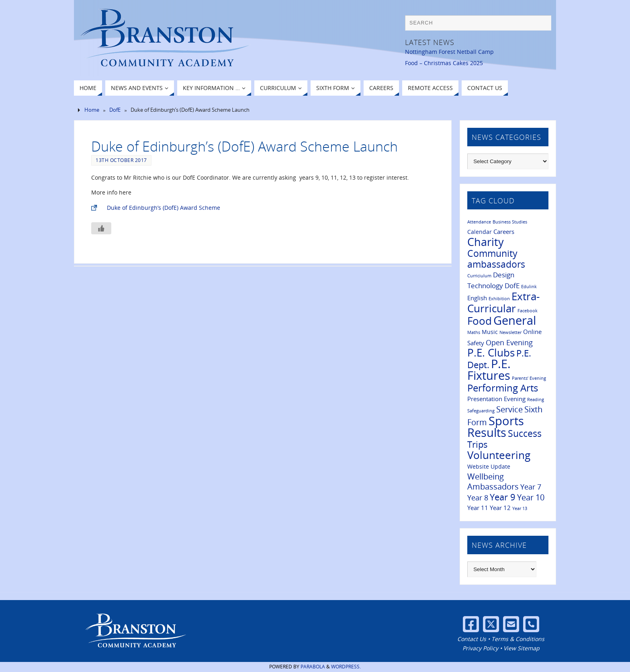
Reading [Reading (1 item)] (536, 400)
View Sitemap (522, 648)
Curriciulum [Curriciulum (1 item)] (479, 276)
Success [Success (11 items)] (525, 433)
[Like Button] (101, 228)
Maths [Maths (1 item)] (474, 332)
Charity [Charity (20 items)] (486, 242)
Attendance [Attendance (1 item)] (479, 222)
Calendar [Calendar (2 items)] (480, 232)
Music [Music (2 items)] (490, 332)
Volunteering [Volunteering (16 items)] (499, 455)
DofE (115, 110)
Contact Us (472, 639)
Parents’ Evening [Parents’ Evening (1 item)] (529, 378)
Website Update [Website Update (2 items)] (489, 467)
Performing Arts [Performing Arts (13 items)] (503, 388)
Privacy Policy (480, 648)
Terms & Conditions (518, 639)
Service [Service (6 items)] (509, 409)
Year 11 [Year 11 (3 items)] (478, 508)
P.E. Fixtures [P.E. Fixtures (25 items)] (489, 370)
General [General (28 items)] (515, 320)
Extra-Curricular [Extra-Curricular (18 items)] (503, 302)
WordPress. (346, 667)
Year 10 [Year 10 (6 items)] (531, 497)
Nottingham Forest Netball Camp (449, 52)
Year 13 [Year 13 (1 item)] (520, 508)
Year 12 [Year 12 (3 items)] (500, 508)
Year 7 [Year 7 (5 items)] (531, 487)
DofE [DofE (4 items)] (512, 286)
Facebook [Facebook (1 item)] (528, 311)
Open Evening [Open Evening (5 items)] (509, 342)
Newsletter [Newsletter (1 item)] (510, 332)
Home (92, 110)
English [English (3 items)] (477, 298)
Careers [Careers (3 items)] (504, 232)
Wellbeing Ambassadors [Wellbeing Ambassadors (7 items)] (493, 481)
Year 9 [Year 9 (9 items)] (503, 497)
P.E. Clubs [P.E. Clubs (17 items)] (491, 352)
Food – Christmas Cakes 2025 (444, 63)
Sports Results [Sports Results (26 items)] (496, 427)
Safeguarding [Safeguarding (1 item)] (481, 411)
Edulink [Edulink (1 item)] (529, 287)
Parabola (313, 667)
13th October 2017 (121, 160)
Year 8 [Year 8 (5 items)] (478, 497)
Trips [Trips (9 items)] (478, 444)
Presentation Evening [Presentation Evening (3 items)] (496, 399)
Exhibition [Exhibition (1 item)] (499, 299)
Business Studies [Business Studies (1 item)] (510, 222)
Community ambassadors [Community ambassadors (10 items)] (496, 259)
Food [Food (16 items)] (480, 321)
